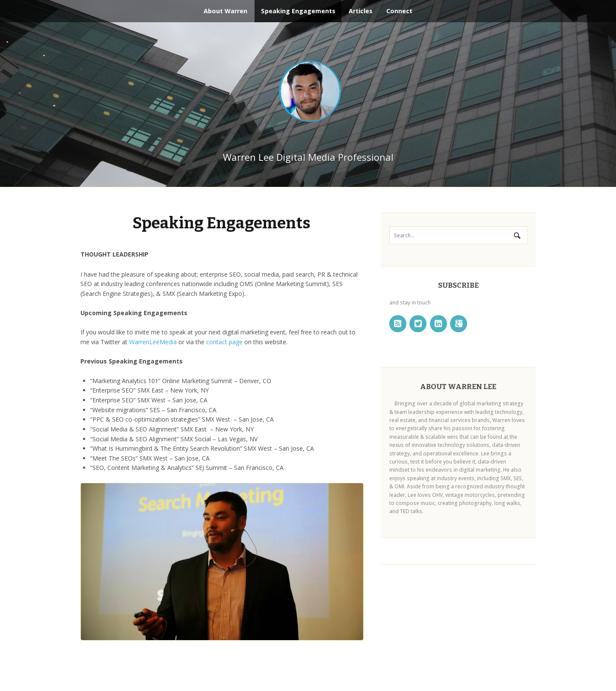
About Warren (225, 11)
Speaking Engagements (298, 11)
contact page (224, 341)
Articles (361, 11)
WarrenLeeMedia (153, 341)
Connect (399, 11)
